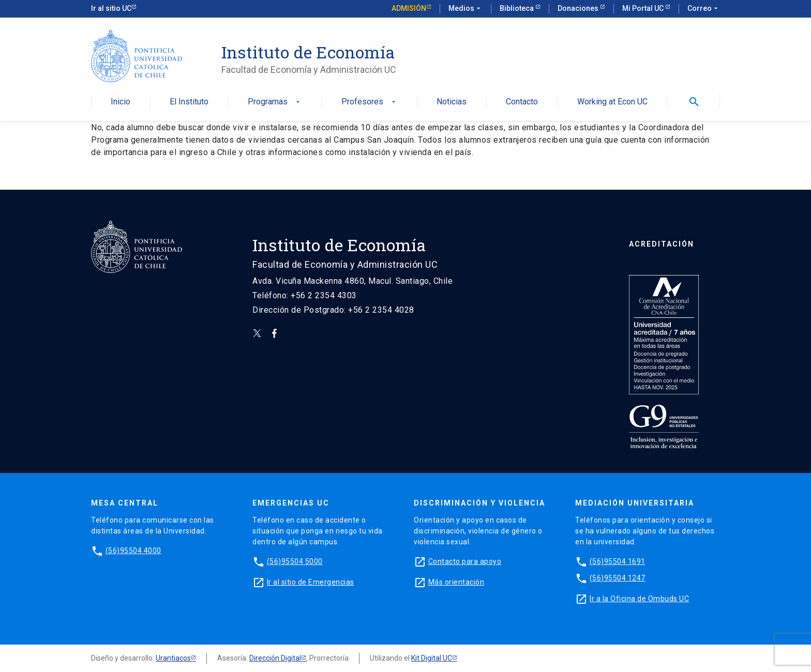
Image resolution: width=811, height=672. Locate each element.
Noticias (452, 102)
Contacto (522, 102)
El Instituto (189, 102)
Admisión (409, 8)
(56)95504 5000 (295, 561)
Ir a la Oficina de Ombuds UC (639, 599)
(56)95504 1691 (618, 561)
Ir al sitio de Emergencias (311, 582)
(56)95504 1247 (618, 578)
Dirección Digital (275, 658)
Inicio (121, 102)
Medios (465, 9)
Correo (704, 9)
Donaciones (579, 8)
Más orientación (456, 582)
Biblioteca (517, 8)
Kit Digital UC (432, 658)
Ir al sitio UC (111, 8)
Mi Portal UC (644, 8)
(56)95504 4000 (133, 551)
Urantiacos (173, 658)
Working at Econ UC (612, 102)
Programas (275, 102)
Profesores (370, 102)
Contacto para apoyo (465, 561)
